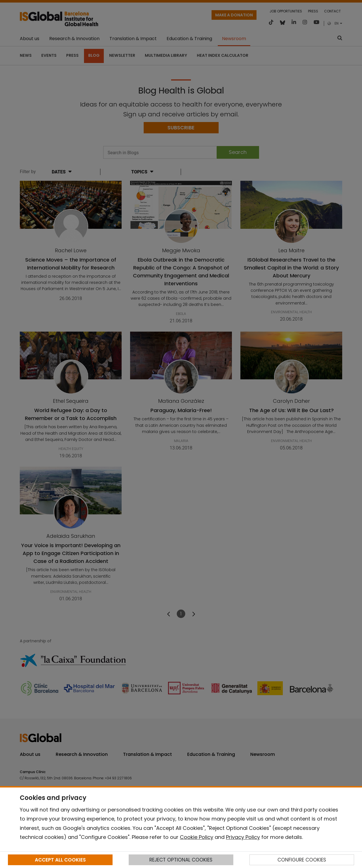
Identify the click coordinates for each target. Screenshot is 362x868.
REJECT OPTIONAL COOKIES (181, 860)
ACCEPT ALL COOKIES (60, 860)
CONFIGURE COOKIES (302, 860)
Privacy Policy (243, 837)
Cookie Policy (197, 837)
